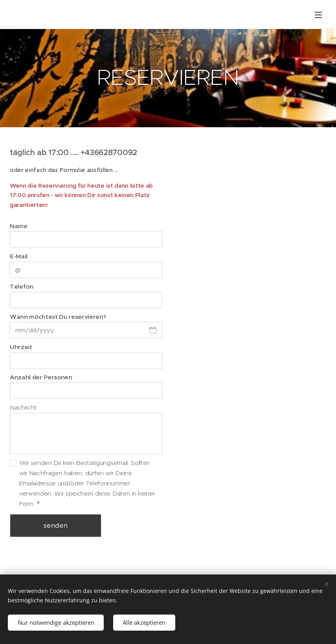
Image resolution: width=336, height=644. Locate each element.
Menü (318, 15)
